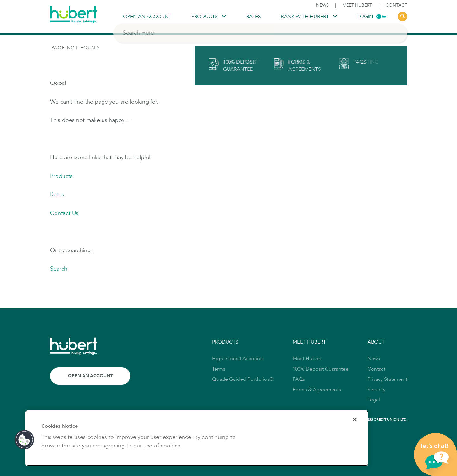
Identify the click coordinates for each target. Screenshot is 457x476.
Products (61, 176)
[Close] (355, 419)
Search (59, 269)
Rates (57, 194)
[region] (197, 438)
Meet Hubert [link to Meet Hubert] (357, 5)
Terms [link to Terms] (219, 369)
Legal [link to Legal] (374, 400)
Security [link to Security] (376, 390)
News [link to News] (322, 5)
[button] (24, 440)
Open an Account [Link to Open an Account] (90, 376)
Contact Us (64, 213)
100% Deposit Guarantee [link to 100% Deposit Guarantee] (321, 369)
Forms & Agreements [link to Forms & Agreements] (317, 390)
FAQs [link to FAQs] (299, 379)
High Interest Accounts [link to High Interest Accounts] (238, 359)
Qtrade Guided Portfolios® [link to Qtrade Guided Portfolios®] (243, 379)
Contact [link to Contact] (396, 5)
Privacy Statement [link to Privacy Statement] (387, 379)
